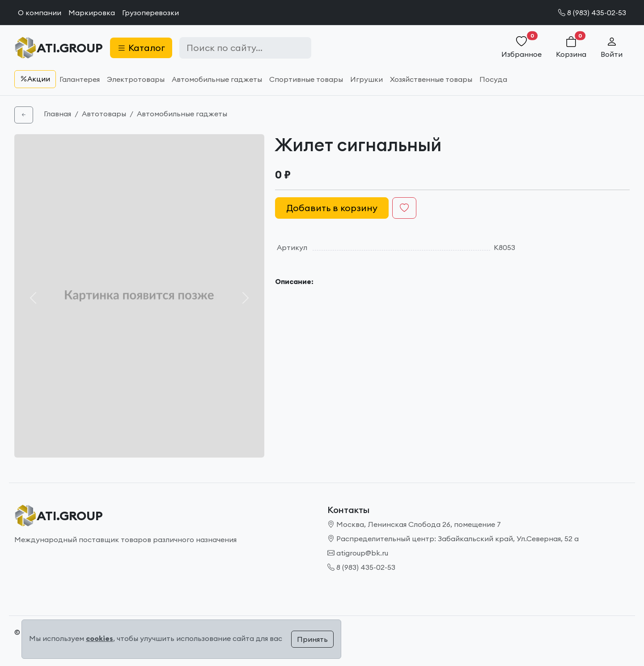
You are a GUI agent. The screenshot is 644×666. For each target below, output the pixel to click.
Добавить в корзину (332, 208)
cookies (100, 638)
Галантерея (80, 79)
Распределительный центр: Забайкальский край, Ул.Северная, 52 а (453, 539)
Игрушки (366, 79)
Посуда (493, 79)
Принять (312, 639)
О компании (40, 13)
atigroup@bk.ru (358, 553)
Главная (57, 114)
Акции (35, 79)
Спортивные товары (306, 79)
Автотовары (104, 114)
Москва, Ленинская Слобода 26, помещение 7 (414, 524)
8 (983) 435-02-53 (592, 13)
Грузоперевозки (150, 13)
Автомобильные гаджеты (217, 79)
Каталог (141, 48)
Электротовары (136, 79)
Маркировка (92, 13)
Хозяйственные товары (431, 79)
